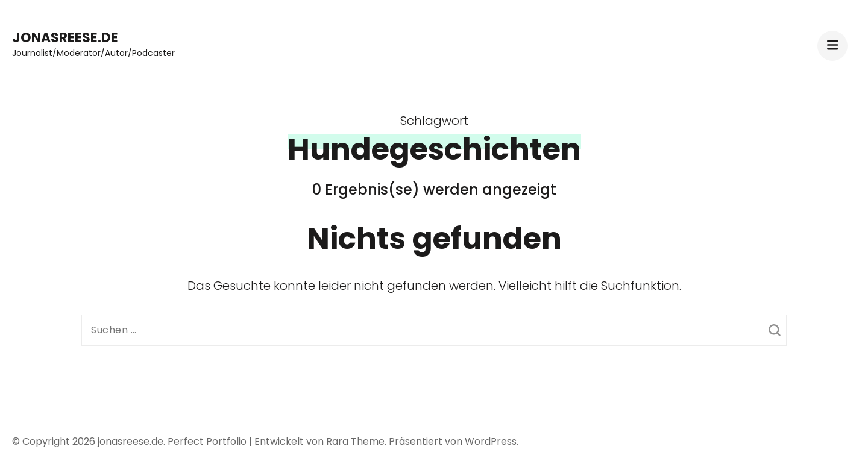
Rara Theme (355, 441)
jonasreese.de (65, 38)
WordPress (491, 441)
